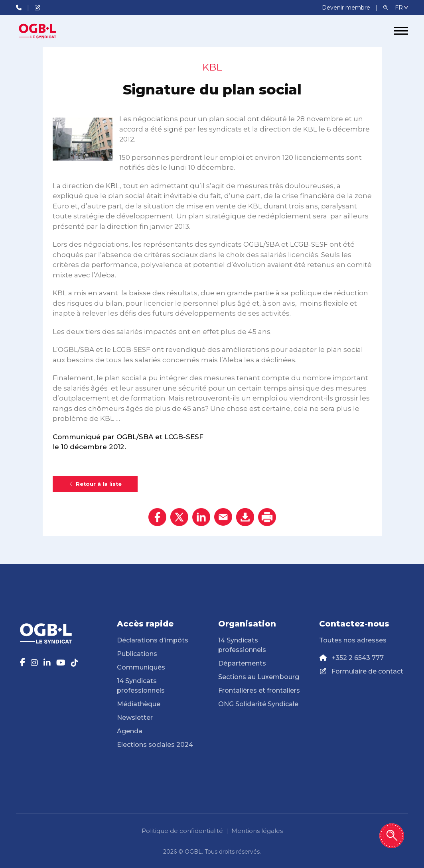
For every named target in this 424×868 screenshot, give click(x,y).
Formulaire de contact (367, 671)
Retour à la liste (95, 484)
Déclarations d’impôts (153, 640)
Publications (137, 654)
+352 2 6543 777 (358, 658)
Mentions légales (257, 831)
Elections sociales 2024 (155, 745)
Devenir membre (347, 8)
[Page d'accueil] (46, 31)
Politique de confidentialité (182, 831)
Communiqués (141, 667)
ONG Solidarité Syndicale (258, 704)
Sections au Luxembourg (259, 677)
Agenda (130, 731)
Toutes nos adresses (353, 640)
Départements (242, 663)
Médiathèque (139, 704)
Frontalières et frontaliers (259, 690)
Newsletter (135, 718)
